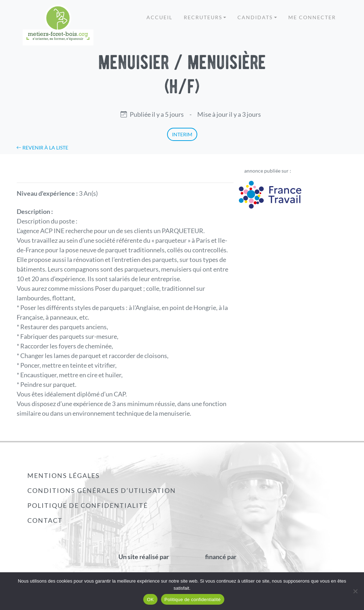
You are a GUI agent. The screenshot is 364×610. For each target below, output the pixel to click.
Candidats (255, 17)
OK (150, 600)
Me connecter (312, 17)
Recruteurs (203, 17)
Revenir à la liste (42, 148)
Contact (45, 520)
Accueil (159, 17)
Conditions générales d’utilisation (102, 490)
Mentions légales (64, 475)
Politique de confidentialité (88, 505)
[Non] (355, 591)
